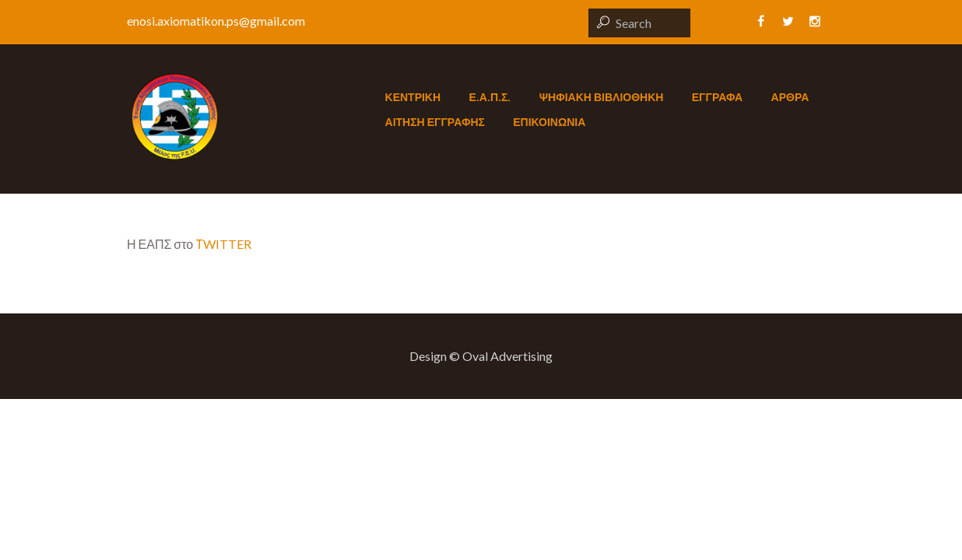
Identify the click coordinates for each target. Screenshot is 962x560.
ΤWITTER (223, 244)
